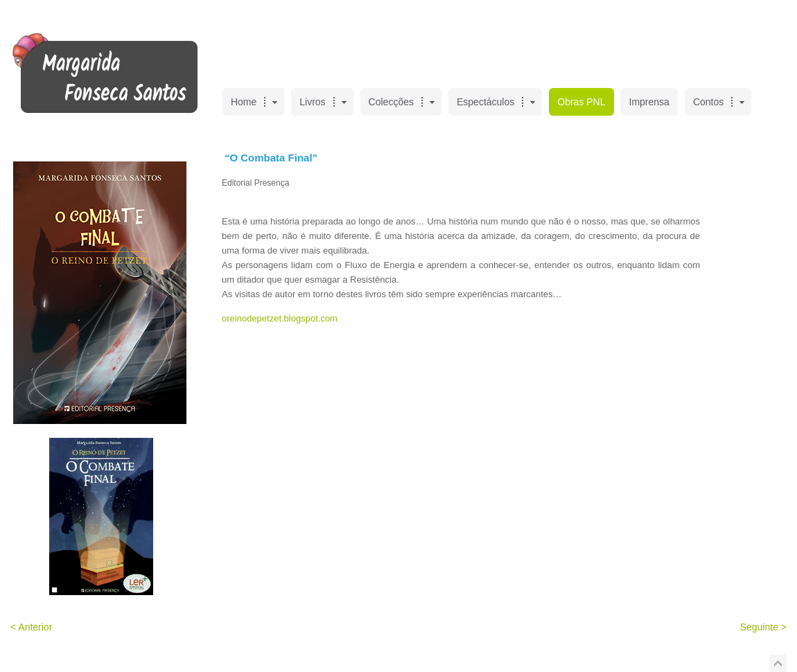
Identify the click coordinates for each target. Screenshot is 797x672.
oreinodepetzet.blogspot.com (280, 318)
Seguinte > (763, 627)
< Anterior (31, 627)
